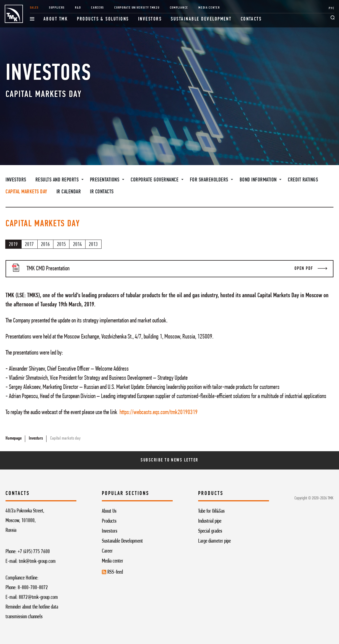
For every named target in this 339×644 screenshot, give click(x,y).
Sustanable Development (122, 541)
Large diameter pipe (214, 541)
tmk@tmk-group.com (37, 561)
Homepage (14, 438)
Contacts (251, 19)
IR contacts (102, 192)
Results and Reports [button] (58, 180)
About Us (109, 511)
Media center (112, 561)
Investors (150, 19)
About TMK (56, 19)
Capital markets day (26, 192)
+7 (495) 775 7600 (34, 552)
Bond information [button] (259, 180)
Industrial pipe (210, 521)
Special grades (210, 531)
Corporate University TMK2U (137, 8)
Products (109, 521)
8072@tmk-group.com (38, 597)
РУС (332, 8)
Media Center (209, 8)
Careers (98, 8)
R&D (78, 8)
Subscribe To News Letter (169, 460)
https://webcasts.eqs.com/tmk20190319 (159, 413)
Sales (34, 8)
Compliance (179, 8)
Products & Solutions (103, 19)
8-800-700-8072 (33, 588)
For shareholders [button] (210, 180)
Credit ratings (303, 180)
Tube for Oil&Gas (211, 511)
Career (107, 551)
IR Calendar (69, 192)
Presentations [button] (105, 180)
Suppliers (57, 8)
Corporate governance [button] (155, 180)
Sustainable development (201, 19)
